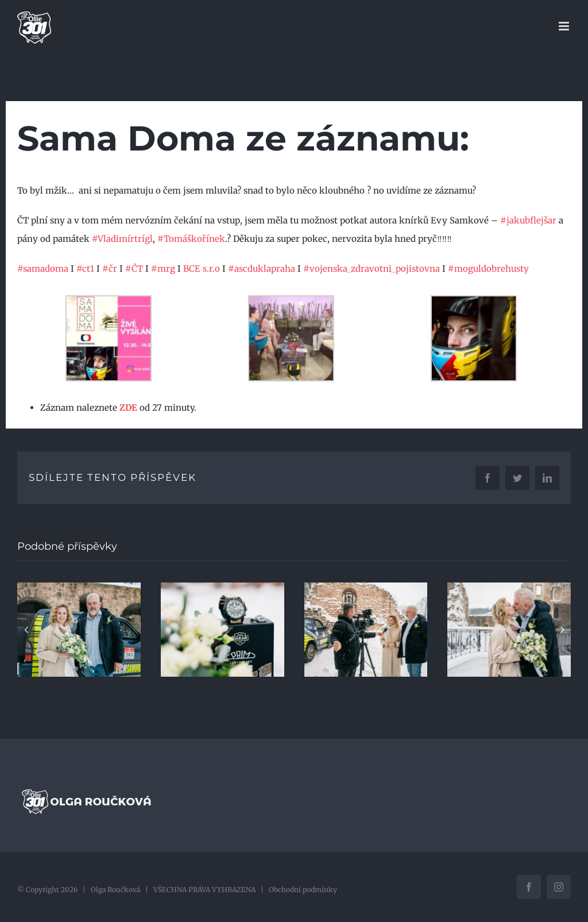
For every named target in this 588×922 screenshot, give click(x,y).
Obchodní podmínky (303, 890)
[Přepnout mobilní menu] (565, 26)
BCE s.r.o (202, 269)
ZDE (128, 408)
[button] (26, 630)
